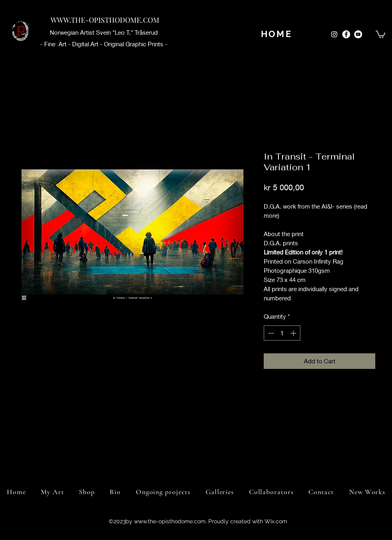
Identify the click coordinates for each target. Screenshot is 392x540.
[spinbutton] (282, 333)
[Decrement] (270, 333)
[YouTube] (358, 34)
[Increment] (294, 333)
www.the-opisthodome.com (170, 521)
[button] (380, 34)
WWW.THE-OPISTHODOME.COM (105, 20)
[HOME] (276, 34)
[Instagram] (334, 34)
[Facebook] (346, 34)
